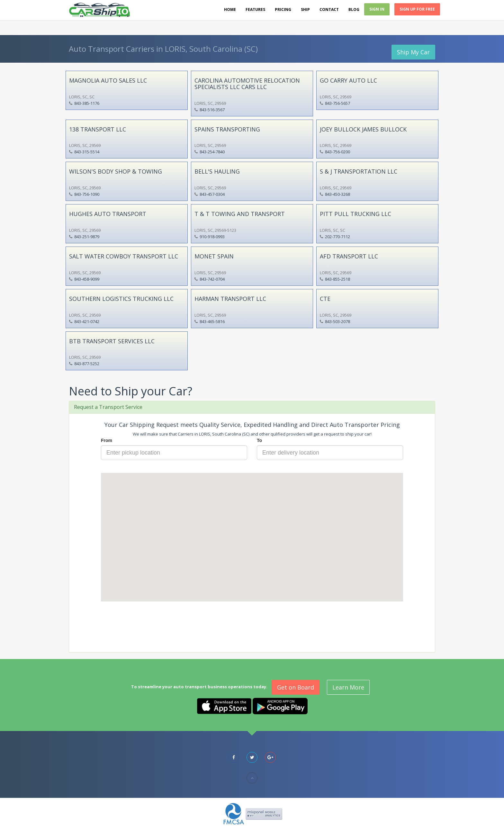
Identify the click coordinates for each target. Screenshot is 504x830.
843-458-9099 (87, 279)
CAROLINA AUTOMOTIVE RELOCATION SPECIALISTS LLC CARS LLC (247, 84)
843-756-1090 (87, 194)
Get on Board (296, 687)
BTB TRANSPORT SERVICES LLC (112, 341)
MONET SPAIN (214, 256)
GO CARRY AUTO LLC (348, 80)
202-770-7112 (337, 237)
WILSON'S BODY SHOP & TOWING (116, 171)
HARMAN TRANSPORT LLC (230, 299)
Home (230, 9)
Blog (354, 9)
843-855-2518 (337, 279)
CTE (325, 299)
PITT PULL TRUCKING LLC (355, 214)
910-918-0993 (212, 237)
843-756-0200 (337, 152)
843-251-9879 (87, 237)
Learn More (348, 687)
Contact (329, 9)
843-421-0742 (87, 321)
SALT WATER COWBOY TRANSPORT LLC (124, 256)
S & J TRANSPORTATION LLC (359, 171)
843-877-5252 (87, 364)
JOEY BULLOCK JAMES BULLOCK (363, 129)
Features (255, 9)
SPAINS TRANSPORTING (227, 129)
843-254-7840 (212, 152)
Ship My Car (413, 52)
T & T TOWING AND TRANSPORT (240, 214)
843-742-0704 (212, 279)
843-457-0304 (212, 194)
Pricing (283, 9)
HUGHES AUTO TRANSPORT (108, 214)
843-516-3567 (212, 110)
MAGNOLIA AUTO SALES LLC (108, 80)
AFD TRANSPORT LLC (349, 256)
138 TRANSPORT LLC (98, 129)
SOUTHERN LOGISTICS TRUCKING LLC (121, 299)
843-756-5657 (337, 103)
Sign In (377, 9)
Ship (305, 9)
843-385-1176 (87, 103)
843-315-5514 (87, 152)
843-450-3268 (337, 194)
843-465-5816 (212, 321)
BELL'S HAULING (217, 171)
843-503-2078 (337, 321)
